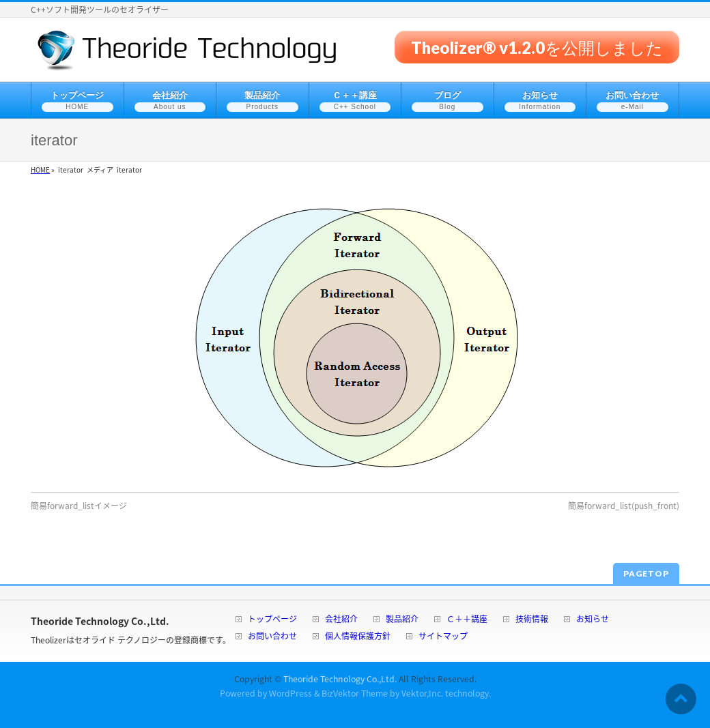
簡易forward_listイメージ (79, 506)
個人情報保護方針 (358, 637)
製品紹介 (402, 620)
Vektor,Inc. (422, 693)
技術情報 (532, 620)
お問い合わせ (272, 637)
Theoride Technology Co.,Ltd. (340, 679)
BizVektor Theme (355, 693)
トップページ (272, 620)
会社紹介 (341, 620)
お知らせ (593, 620)
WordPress (290, 693)
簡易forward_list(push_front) (624, 506)
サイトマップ (443, 637)
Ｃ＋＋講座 (467, 620)
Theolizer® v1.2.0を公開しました (537, 47)
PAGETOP (646, 573)
